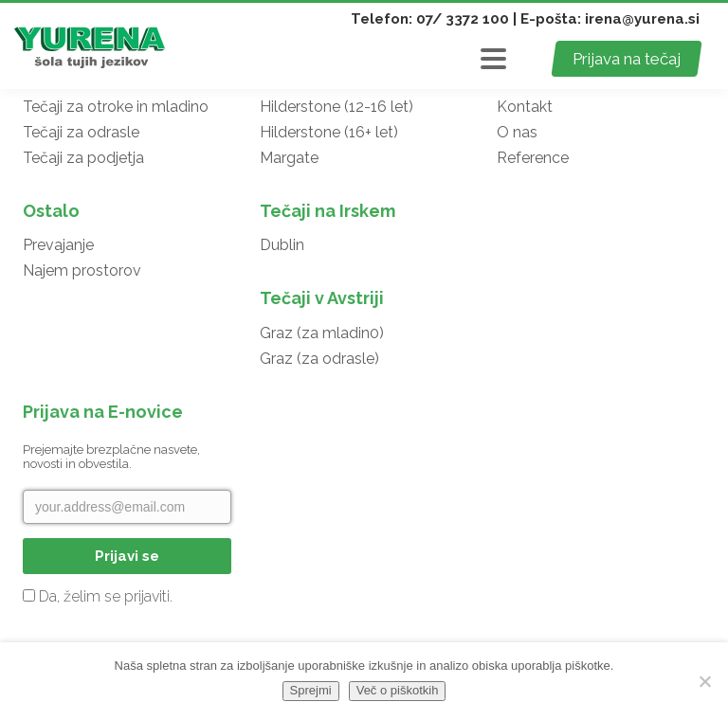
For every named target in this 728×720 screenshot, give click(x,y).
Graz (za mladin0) (322, 333)
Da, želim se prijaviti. (98, 596)
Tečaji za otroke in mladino (116, 107)
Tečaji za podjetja (83, 158)
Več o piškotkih (398, 690)
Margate (289, 158)
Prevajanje (58, 245)
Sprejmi (311, 690)
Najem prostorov (82, 270)
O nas (517, 132)
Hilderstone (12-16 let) (337, 107)
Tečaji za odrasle (81, 132)
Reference (533, 158)
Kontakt (525, 107)
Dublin (282, 245)
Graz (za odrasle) (319, 359)
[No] (704, 681)
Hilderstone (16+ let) (329, 132)
